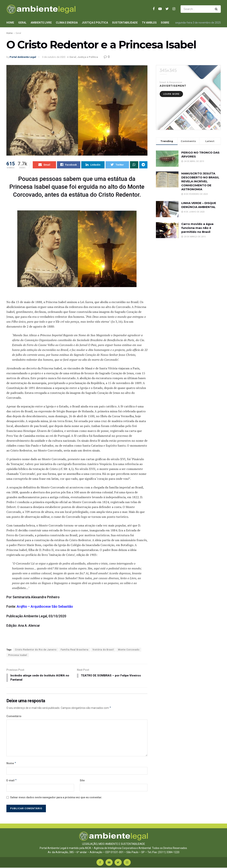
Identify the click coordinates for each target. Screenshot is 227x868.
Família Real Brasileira (75, 650)
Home (10, 23)
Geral (22, 23)
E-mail (12, 781)
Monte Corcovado (129, 650)
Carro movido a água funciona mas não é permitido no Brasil (197, 228)
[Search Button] (217, 9)
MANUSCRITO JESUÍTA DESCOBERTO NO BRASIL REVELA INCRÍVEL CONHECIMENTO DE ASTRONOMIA (200, 181)
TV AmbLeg (149, 23)
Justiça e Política (95, 23)
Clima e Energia (67, 23)
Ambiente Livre (41, 23)
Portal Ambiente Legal (23, 57)
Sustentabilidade (125, 23)
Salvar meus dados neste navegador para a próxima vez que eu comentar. (56, 798)
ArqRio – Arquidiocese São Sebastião (45, 607)
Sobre (165, 23)
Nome (11, 764)
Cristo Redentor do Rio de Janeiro (36, 650)
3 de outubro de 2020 (54, 57)
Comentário (14, 717)
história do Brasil (103, 650)
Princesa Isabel (18, 655)
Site (82, 781)
